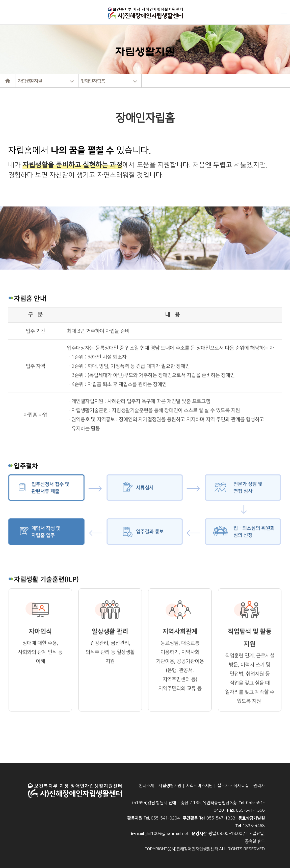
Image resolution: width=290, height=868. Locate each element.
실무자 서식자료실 (233, 786)
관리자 (259, 786)
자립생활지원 (30, 81)
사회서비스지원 (199, 786)
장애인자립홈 (93, 81)
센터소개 (146, 786)
